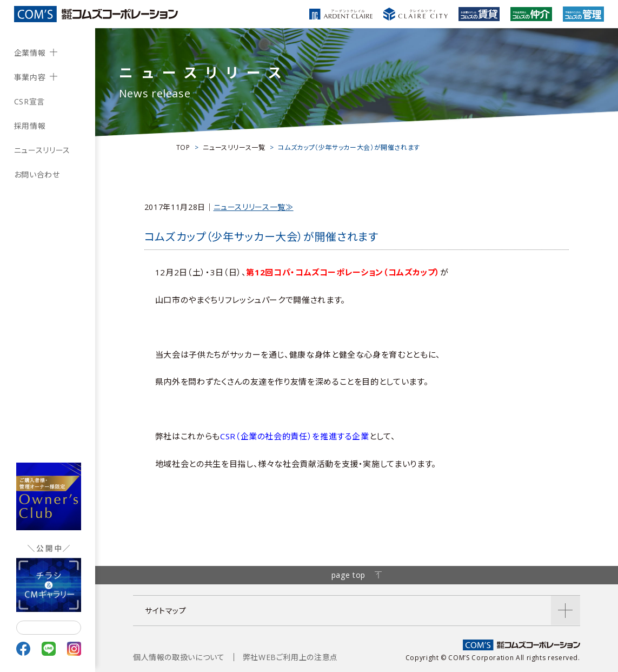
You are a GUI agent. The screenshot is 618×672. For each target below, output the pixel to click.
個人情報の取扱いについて (179, 657)
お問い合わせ (37, 174)
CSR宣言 (29, 101)
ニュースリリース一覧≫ (254, 207)
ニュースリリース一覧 (234, 147)
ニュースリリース (42, 150)
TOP (183, 147)
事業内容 (30, 77)
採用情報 (30, 126)
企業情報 (30, 53)
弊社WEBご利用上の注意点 (290, 657)
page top (357, 575)
